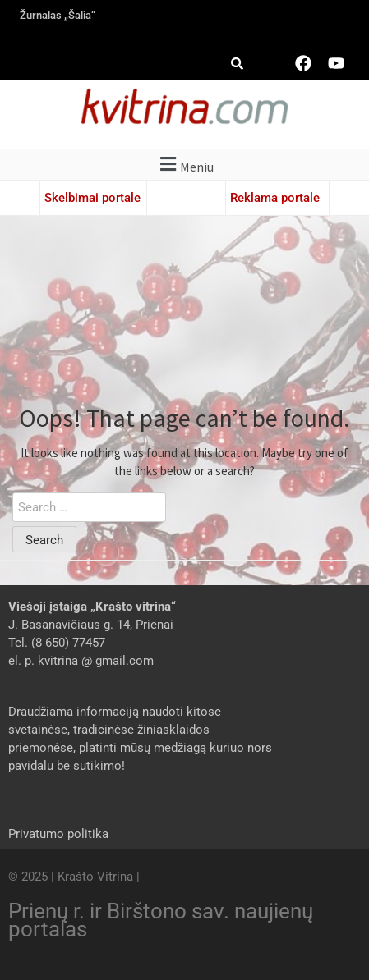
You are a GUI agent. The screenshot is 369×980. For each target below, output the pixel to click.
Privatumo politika (58, 834)
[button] (184, 165)
